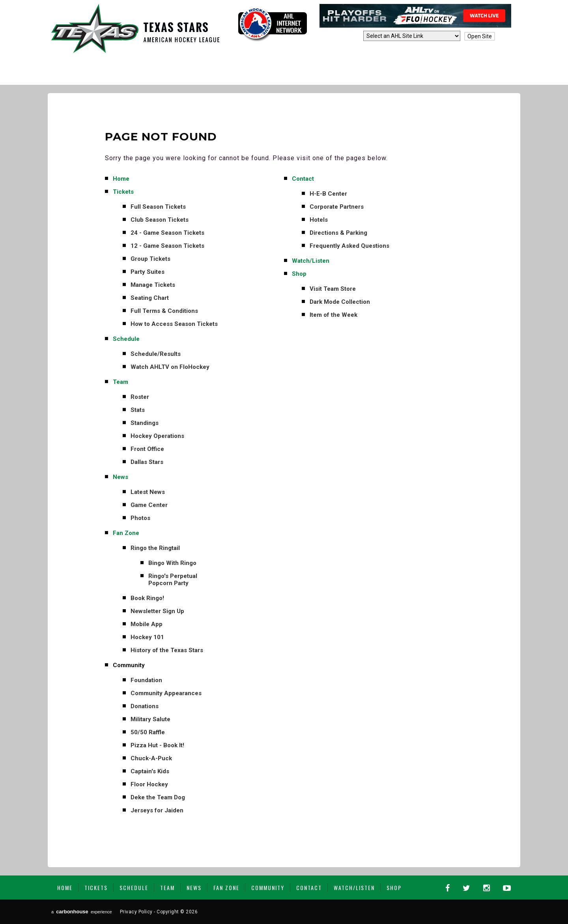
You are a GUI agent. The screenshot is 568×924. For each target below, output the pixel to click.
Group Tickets (150, 259)
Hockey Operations (157, 436)
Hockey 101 (147, 637)
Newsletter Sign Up (157, 611)
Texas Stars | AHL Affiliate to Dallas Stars (135, 28)
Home (121, 179)
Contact (303, 179)
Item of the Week (334, 315)
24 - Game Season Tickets (167, 233)
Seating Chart (150, 298)
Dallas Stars (147, 462)
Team (121, 382)
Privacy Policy (136, 912)
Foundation (146, 680)
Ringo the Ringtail (155, 548)
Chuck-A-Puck (151, 758)
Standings (145, 423)
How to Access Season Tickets (174, 324)
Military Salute (150, 719)
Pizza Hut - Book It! (157, 745)
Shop (299, 274)
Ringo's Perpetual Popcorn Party (173, 580)
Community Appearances (166, 693)
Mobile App (147, 624)
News (121, 477)
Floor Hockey (149, 784)
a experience (82, 912)
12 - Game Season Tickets (167, 246)
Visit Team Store (333, 289)
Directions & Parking (338, 233)
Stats (138, 410)
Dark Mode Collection (340, 302)
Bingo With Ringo (172, 563)
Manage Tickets (153, 285)
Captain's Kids (150, 771)
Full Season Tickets (158, 207)
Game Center (149, 505)
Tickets (123, 192)
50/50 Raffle (148, 732)
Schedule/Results (156, 354)
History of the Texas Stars (167, 650)
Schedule (126, 339)
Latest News (148, 492)
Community (129, 665)
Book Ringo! (147, 598)
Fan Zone (126, 533)
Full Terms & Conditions (164, 311)
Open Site (480, 36)
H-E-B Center (328, 194)
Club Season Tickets (160, 220)
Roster (140, 397)
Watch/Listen (311, 261)
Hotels (319, 220)
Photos (140, 518)
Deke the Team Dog (158, 797)
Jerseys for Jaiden (157, 810)
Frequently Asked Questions (349, 246)
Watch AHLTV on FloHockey (170, 367)
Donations (145, 706)
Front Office (147, 449)
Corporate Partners (337, 207)
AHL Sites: (347, 36)
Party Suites (148, 272)
